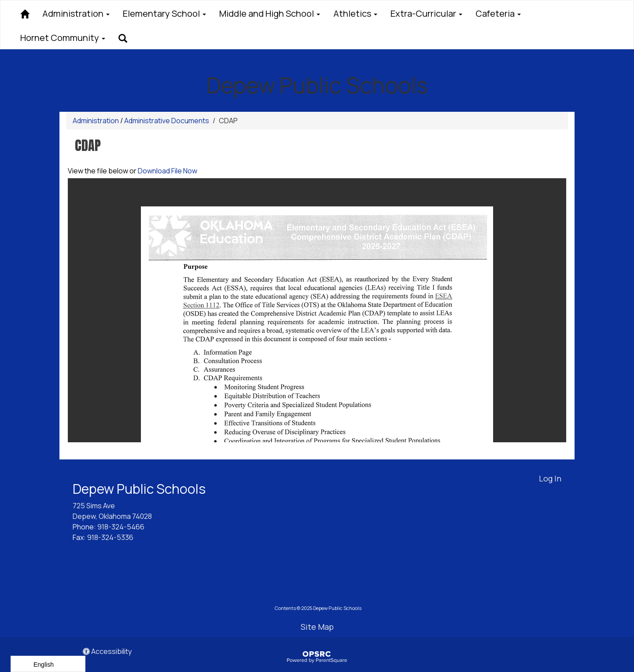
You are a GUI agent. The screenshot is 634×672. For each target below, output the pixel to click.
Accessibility (107, 651)
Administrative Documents (167, 121)
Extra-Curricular (426, 13)
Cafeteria (498, 13)
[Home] (25, 13)
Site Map (317, 627)
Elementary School (164, 13)
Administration (76, 13)
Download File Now (168, 171)
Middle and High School (270, 13)
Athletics (355, 13)
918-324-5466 (121, 527)
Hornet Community (63, 38)
